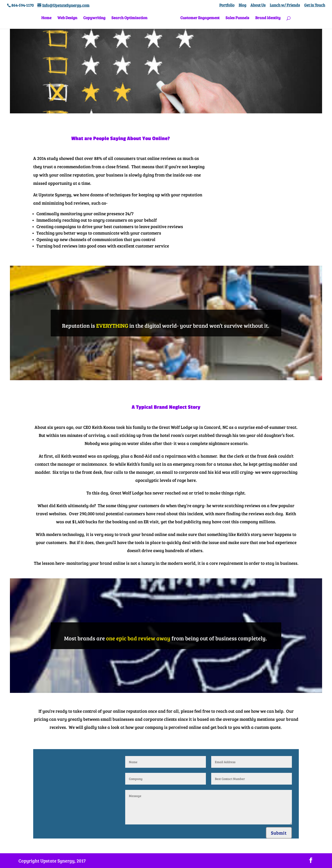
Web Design (69, 20)
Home (48, 20)
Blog (242, 5)
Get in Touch (315, 5)
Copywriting (96, 20)
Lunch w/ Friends (285, 5)
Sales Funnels (236, 20)
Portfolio (227, 5)
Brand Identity (266, 20)
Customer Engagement (198, 20)
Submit (279, 833)
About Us (258, 5)
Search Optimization (131, 20)
